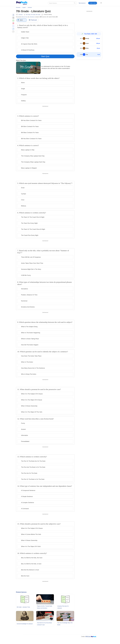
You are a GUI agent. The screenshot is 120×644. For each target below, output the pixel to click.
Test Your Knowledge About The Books (65, 624)
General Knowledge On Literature (25, 624)
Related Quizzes (21, 592)
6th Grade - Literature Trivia (23, 607)
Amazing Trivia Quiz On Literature (63, 607)
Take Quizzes (82, 3)
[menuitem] (82, 3)
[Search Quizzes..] (62, 3)
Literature (21, 15)
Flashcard (33, 20)
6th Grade (28, 15)
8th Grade (38, 15)
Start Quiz (45, 56)
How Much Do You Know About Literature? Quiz (44, 624)
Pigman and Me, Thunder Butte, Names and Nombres (45, 607)
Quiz (20, 20)
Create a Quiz (93, 3)
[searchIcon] (75, 3)
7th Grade (33, 15)
